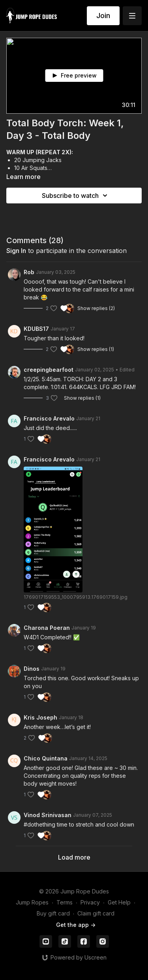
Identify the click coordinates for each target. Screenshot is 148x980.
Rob (29, 272)
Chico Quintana (46, 758)
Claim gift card (96, 913)
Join (103, 16)
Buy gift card (53, 913)
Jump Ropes (32, 902)
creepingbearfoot (49, 370)
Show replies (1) (96, 349)
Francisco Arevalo (49, 418)
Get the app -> (76, 925)
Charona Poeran (47, 628)
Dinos (32, 669)
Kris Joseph (40, 717)
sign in (16, 251)
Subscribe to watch (76, 196)
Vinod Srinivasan (48, 815)
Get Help (119, 902)
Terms (65, 902)
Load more (74, 857)
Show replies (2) (96, 308)
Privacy (90, 902)
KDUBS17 (36, 329)
